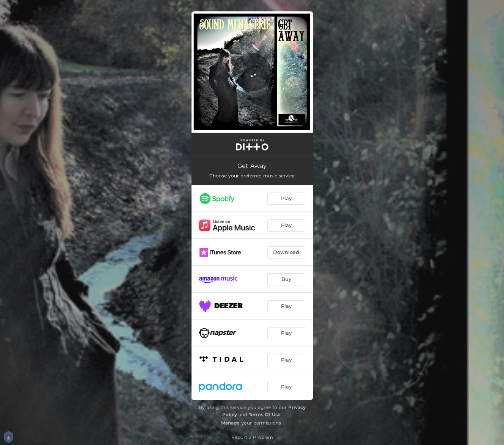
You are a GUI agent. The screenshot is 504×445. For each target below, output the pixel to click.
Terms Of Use (265, 414)
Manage (230, 423)
